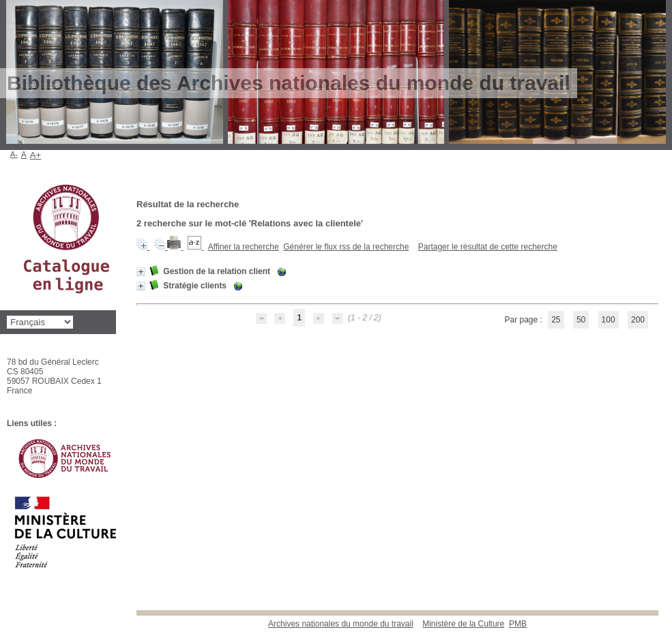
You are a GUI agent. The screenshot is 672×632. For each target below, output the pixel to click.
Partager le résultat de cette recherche (488, 247)
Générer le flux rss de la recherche (346, 247)
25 (556, 320)
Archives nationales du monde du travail (341, 624)
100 (609, 320)
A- (14, 154)
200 (638, 320)
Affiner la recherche (244, 247)
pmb (518, 624)
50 (581, 320)
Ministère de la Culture (463, 624)
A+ (36, 155)
